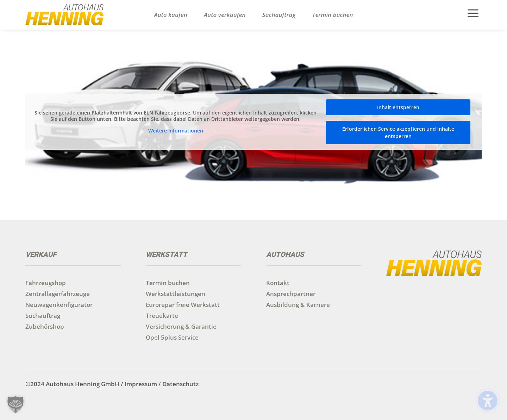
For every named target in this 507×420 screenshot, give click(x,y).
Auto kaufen (170, 15)
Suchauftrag (279, 15)
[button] (15, 404)
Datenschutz (180, 384)
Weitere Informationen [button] (176, 131)
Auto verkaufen (225, 15)
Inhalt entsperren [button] (398, 107)
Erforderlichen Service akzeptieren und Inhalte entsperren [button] (398, 132)
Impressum (141, 384)
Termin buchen (333, 15)
